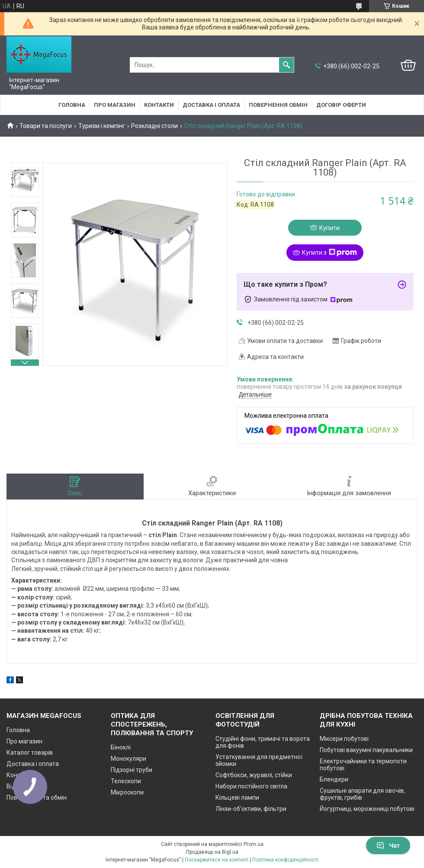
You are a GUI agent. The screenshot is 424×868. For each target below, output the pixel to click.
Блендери (334, 779)
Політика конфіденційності (285, 860)
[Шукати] (286, 65)
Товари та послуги (46, 126)
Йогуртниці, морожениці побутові (367, 809)
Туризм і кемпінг (102, 126)
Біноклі (121, 747)
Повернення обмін (278, 105)
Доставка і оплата (211, 105)
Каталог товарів (30, 753)
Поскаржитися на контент (217, 860)
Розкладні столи (154, 126)
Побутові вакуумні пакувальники (366, 750)
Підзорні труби (132, 770)
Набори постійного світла (251, 786)
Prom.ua (254, 844)
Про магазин (115, 105)
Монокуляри (128, 759)
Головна (72, 105)
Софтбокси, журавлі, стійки (254, 775)
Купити (329, 228)
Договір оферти (341, 105)
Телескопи (126, 781)
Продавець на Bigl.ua (212, 852)
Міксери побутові (344, 739)
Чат (388, 846)
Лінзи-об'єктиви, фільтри (251, 809)
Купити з (329, 253)
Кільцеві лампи (237, 798)
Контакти (159, 105)
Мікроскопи (127, 792)
